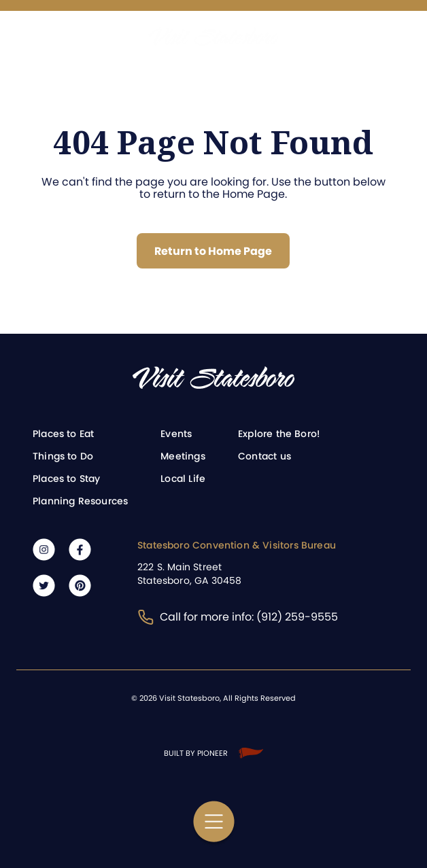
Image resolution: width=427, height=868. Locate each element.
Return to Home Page (213, 251)
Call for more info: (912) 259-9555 (238, 617)
